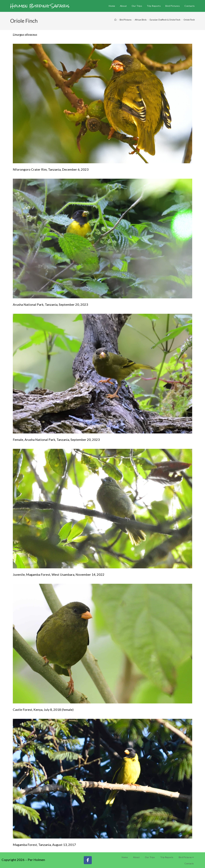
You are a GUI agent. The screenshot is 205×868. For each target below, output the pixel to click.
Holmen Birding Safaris (40, 6)
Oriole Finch (189, 20)
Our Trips (150, 857)
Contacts (189, 864)
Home (125, 857)
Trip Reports (167, 857)
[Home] (115, 20)
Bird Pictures (186, 857)
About (136, 857)
